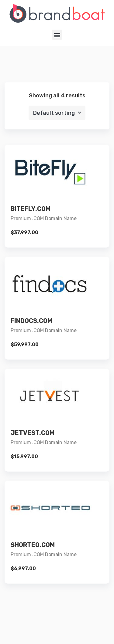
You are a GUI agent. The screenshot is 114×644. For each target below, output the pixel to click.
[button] (57, 35)
